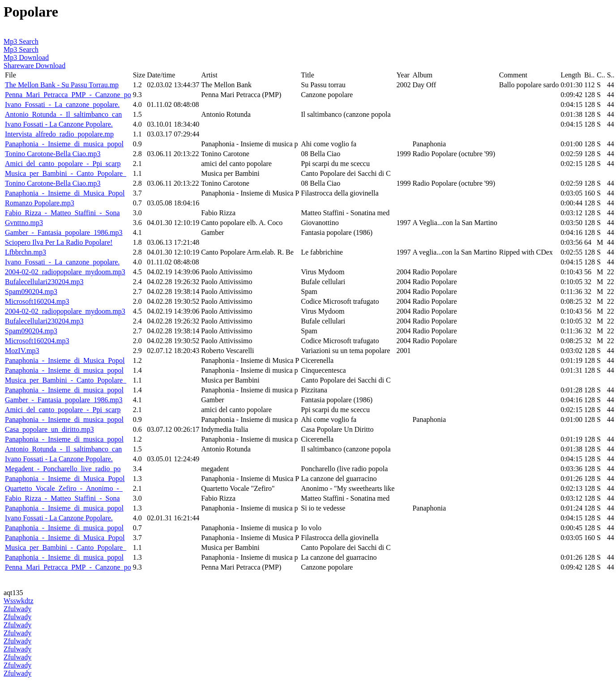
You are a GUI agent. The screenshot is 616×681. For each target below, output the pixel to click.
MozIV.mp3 (22, 351)
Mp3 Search (21, 41)
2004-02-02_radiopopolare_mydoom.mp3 (65, 272)
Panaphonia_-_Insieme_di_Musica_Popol (65, 193)
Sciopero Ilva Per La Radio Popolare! (59, 242)
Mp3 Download (26, 57)
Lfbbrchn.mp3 (26, 252)
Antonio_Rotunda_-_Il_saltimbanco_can (63, 114)
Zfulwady (17, 609)
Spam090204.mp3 (31, 292)
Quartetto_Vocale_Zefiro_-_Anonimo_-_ (64, 488)
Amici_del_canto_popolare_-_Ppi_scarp (63, 164)
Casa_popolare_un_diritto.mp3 (49, 429)
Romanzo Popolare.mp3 (40, 203)
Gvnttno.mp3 (24, 223)
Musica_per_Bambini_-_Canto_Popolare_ (66, 173)
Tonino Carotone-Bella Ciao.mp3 (53, 154)
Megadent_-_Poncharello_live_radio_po (63, 469)
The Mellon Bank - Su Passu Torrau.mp (62, 85)
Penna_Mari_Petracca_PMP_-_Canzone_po (68, 95)
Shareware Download (34, 66)
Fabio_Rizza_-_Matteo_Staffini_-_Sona (62, 213)
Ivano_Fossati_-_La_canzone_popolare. (62, 104)
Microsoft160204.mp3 (37, 301)
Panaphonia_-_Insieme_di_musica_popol (64, 144)
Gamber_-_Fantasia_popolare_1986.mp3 (64, 232)
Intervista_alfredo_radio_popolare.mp (59, 134)
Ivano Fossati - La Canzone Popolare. (59, 124)
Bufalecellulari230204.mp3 (44, 282)
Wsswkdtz (19, 601)
